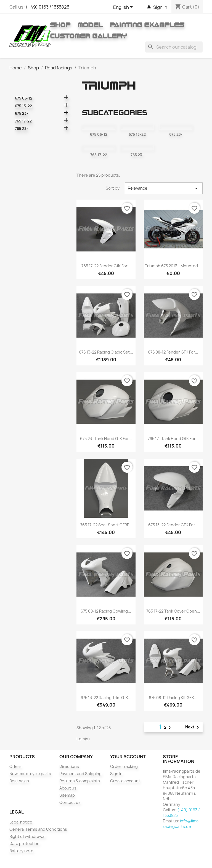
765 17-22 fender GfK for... (106, 266)
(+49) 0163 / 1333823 (47, 7)
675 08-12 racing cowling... (106, 611)
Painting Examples (147, 25)
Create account (125, 781)
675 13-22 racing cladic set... (106, 352)
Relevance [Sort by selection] (164, 188)
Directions (69, 766)
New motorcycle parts (30, 774)
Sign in (116, 774)
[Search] (174, 47)
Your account (128, 757)
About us (68, 788)
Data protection (24, 844)
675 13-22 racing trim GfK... (106, 698)
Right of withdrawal (27, 836)
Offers (15, 766)
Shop (60, 25)
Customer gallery (88, 36)
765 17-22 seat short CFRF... (106, 525)
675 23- (22, 113)
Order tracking (124, 766)
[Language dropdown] (124, 7)
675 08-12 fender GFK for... (173, 352)
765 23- (22, 129)
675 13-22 (23, 106)
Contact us (70, 802)
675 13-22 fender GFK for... (173, 525)
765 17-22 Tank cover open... (173, 611)
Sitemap (67, 795)
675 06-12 (24, 98)
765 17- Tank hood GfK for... (173, 439)
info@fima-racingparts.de (181, 824)
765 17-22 (23, 121)
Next (193, 727)
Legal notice (21, 822)
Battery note (21, 851)
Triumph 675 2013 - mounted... (173, 266)
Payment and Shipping (80, 774)
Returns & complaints (80, 781)
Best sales (19, 781)
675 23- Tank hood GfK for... (106, 439)
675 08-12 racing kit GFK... (173, 698)
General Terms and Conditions (38, 829)
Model (90, 25)
